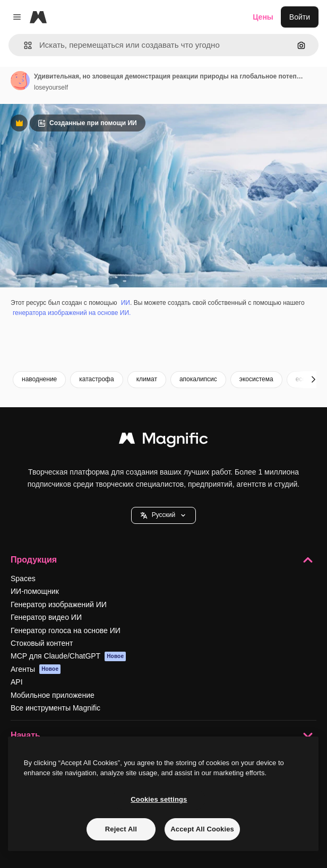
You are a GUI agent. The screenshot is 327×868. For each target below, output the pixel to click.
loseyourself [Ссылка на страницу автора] (51, 87)
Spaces (23, 578)
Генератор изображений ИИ (59, 604)
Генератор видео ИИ (46, 617)
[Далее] (313, 380)
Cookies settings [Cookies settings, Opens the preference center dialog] (159, 799)
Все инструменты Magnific (55, 708)
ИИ (126, 303)
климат (147, 379)
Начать (164, 735)
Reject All (121, 829)
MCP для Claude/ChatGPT (68, 656)
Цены (263, 17)
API (17, 682)
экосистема (256, 379)
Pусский (164, 515)
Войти (300, 17)
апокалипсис (198, 379)
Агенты (36, 669)
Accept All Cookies (202, 829)
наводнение (39, 379)
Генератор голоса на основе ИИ (66, 630)
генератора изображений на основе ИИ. (72, 313)
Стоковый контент (42, 643)
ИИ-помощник (35, 591)
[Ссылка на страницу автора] (20, 81)
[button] (24, 45)
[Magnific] (38, 17)
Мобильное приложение (53, 695)
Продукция (164, 560)
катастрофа (96, 379)
